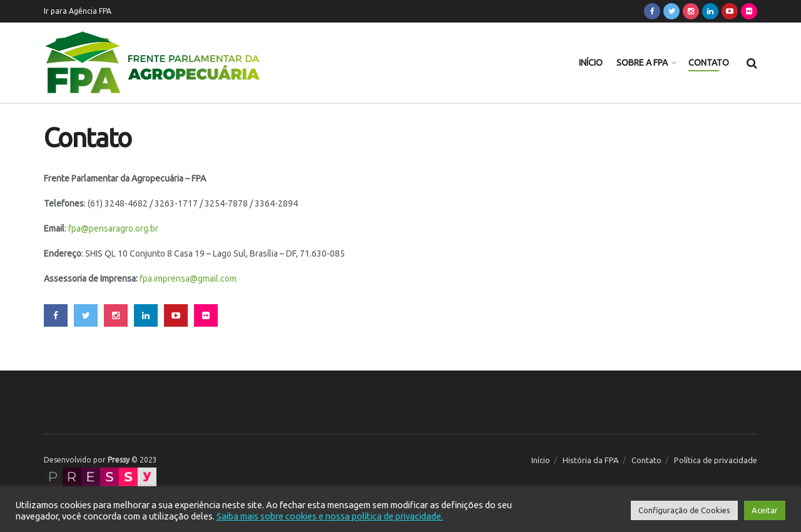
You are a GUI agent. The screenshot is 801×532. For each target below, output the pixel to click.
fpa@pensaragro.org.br (113, 228)
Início (591, 63)
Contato (709, 63)
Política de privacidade (716, 460)
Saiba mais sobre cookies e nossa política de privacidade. (330, 516)
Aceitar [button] (765, 510)
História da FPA (591, 460)
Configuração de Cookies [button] (684, 510)
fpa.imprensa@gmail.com (188, 279)
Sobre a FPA (642, 63)
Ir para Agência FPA (78, 11)
